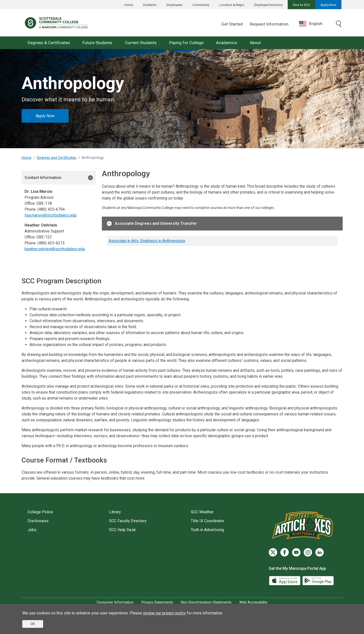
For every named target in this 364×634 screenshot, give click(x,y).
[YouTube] (296, 552)
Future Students (97, 43)
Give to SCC (301, 5)
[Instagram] (308, 552)
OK (33, 624)
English (311, 24)
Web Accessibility (253, 602)
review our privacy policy (164, 613)
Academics (227, 43)
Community (201, 5)
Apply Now (328, 5)
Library (115, 512)
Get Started (232, 24)
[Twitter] (273, 552)
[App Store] (285, 580)
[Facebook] (285, 552)
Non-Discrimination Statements (206, 602)
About (255, 43)
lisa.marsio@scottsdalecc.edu (51, 215)
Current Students (141, 43)
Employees (174, 5)
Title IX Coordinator (208, 521)
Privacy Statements (157, 602)
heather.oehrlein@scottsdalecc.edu (55, 249)
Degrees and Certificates (57, 158)
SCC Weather (202, 512)
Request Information (269, 24)
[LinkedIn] (320, 552)
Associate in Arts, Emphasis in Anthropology (147, 241)
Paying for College (186, 43)
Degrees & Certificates (49, 43)
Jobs (32, 530)
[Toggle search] (339, 24)
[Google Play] (318, 580)
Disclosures (38, 521)
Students (150, 5)
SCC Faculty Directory (128, 521)
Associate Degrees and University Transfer (152, 224)
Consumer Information (115, 602)
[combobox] (314, 24)
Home (129, 5)
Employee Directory (268, 5)
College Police (40, 512)
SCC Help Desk (122, 530)
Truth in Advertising (207, 530)
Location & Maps (232, 5)
